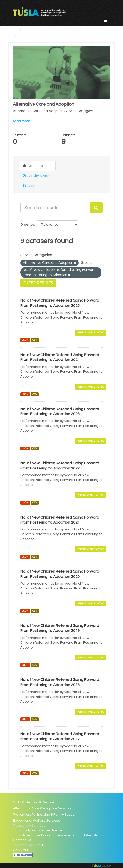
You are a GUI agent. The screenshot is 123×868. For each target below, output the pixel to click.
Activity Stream (37, 176)
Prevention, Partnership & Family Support (45, 815)
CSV (35, 340)
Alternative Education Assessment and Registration (64, 835)
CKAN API (20, 850)
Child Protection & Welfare (34, 802)
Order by (27, 225)
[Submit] (96, 208)
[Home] (15, 30)
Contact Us (22, 840)
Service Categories (42, 30)
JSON (25, 340)
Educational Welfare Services (36, 821)
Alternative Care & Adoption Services (42, 808)
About (30, 186)
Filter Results (38, 283)
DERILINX (39, 845)
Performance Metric (91, 333)
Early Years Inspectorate (42, 830)
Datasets (33, 166)
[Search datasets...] (55, 208)
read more (22, 121)
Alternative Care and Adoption (49, 37)
